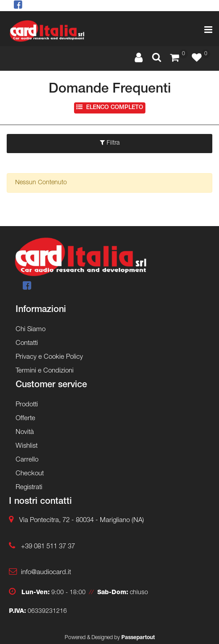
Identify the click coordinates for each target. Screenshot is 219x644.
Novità (25, 432)
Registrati (29, 488)
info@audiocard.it (46, 573)
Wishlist (27, 446)
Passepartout (138, 638)
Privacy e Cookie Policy (49, 357)
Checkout (30, 474)
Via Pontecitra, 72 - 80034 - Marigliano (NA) (82, 520)
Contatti (27, 343)
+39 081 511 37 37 (48, 547)
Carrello (27, 460)
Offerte (25, 419)
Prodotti (27, 405)
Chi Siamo (31, 330)
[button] (157, 58)
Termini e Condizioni (45, 371)
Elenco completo (110, 107)
